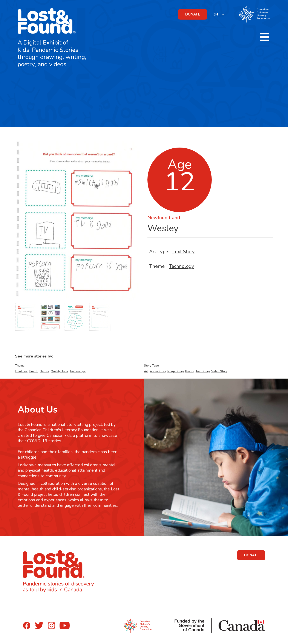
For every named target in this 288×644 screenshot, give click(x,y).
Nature (44, 371)
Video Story (219, 371)
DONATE (193, 14)
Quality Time (59, 371)
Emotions (21, 371)
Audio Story (158, 371)
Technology (182, 266)
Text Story (184, 252)
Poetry (190, 371)
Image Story (176, 371)
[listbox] (219, 14)
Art (146, 371)
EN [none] (216, 14)
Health (34, 371)
